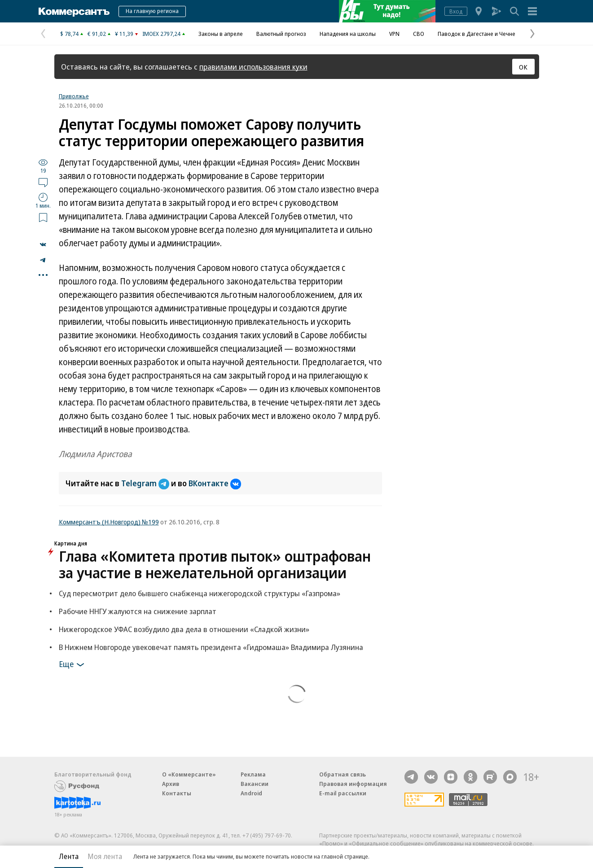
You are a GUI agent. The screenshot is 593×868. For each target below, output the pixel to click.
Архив (171, 784)
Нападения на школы (348, 34)
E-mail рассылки (343, 793)
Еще (73, 665)
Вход (456, 11)
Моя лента (105, 856)
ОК (523, 67)
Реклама (253, 774)
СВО (419, 34)
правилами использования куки (253, 67)
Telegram (146, 483)
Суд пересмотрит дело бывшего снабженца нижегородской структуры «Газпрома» (200, 593)
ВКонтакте (215, 483)
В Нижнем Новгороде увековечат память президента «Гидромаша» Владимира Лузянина (211, 647)
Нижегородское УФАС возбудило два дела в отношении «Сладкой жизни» (184, 629)
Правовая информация (353, 784)
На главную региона (152, 11)
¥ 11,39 (124, 34)
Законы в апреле (221, 34)
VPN (394, 34)
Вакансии (255, 784)
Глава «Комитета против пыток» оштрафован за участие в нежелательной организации (215, 564)
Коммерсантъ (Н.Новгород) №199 (109, 522)
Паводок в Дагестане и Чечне (477, 34)
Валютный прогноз (281, 34)
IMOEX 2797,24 (161, 34)
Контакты (177, 793)
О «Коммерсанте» (189, 774)
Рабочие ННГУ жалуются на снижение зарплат (138, 611)
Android (251, 793)
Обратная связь (343, 774)
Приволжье (74, 96)
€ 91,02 (97, 34)
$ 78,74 (69, 34)
